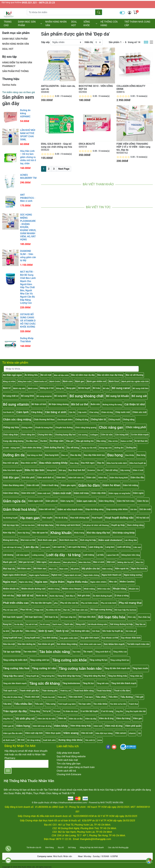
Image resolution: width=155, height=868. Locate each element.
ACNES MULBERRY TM (28, 176)
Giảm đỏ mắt (33, 485)
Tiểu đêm (113, 697)
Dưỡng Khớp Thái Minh (27, 340)
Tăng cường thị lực (98, 660)
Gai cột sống (112, 470)
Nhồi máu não (104, 589)
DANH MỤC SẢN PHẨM (30, 24)
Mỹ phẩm (75, 569)
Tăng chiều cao (120, 652)
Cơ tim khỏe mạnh (140, 435)
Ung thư (119, 711)
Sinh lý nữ (62, 631)
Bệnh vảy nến (19, 388)
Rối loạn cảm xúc (80, 610)
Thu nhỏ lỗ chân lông (13, 697)
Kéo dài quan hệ (40, 533)
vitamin (132, 733)
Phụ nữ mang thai (130, 603)
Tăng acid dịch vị (103, 652)
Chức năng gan (111, 427)
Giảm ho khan (111, 485)
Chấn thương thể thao (44, 420)
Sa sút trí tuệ (32, 624)
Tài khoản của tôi (34, 847)
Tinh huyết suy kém (67, 704)
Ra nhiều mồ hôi (53, 610)
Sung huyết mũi (32, 638)
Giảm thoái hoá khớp (20, 509)
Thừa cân (62, 697)
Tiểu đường (127, 697)
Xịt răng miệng (34, 740)
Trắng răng (35, 711)
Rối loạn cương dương (101, 610)
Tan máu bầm (30, 652)
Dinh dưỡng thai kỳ (54, 448)
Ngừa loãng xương (133, 575)
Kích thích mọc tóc (69, 540)
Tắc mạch (88, 652)
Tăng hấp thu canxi (13, 676)
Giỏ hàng (72, 847)
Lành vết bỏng (124, 547)
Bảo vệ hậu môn (61, 375)
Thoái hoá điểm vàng (84, 691)
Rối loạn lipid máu (34, 617)
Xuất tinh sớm (49, 740)
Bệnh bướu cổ (40, 381)
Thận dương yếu (50, 691)
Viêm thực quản (53, 733)
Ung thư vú (8, 719)
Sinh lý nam (46, 631)
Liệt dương (8, 555)
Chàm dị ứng (107, 412)
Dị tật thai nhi (141, 441)
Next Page (64, 169)
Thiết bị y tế (65, 691)
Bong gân (71, 388)
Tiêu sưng (51, 704)
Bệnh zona (33, 388)
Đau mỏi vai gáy (11, 463)
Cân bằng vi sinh (56, 412)
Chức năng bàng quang (86, 427)
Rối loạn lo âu (52, 617)
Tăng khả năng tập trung (69, 676)
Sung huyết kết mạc (13, 638)
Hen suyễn (47, 518)
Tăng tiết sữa (103, 683)
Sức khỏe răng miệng (67, 644)
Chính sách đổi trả (66, 771)
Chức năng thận (11, 435)
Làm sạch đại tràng (77, 547)
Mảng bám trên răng (131, 555)
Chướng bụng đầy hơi (65, 435)
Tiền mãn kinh (75, 697)
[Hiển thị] (98, 42)
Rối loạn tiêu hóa (112, 617)
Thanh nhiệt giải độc (29, 691)
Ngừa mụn (10, 582)
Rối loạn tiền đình (87, 617)
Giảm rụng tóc (67, 501)
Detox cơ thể (126, 441)
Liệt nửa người (23, 555)
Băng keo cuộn (25, 381)
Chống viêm (27, 427)
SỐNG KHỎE (90, 24)
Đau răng (74, 463)
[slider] (50, 96)
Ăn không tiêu (31, 375)
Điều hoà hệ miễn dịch (117, 463)
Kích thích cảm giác (47, 540)
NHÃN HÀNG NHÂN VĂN (56, 24)
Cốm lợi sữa (107, 435)
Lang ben (110, 547)
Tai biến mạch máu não (138, 644)
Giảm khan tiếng (11, 493)
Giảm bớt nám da (76, 477)
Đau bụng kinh (52, 455)
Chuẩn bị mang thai (44, 427)
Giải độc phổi (28, 478)
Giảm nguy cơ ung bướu (119, 493)
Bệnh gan (80, 381)
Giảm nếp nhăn (99, 493)
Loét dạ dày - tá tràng (63, 555)
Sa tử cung (45, 624)
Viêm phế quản (133, 726)
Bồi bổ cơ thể (80, 404)
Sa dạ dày (19, 624)
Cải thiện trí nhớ (135, 404)
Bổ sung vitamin (16, 404)
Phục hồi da (26, 610)
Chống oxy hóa (11, 427)
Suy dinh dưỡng (50, 638)
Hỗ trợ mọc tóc (11, 525)
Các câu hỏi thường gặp (118, 847)
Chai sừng (94, 412)
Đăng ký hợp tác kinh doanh (92, 847)
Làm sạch (45, 547)
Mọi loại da (9, 569)
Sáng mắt (80, 624)
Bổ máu (96, 388)
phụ (56, 603)
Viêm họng (23, 726)
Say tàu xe (140, 624)
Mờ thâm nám (24, 569)
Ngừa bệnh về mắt (73, 575)
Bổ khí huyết (84, 388)
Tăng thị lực (88, 683)
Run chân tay (144, 617)
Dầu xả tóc (113, 441)
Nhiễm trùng (54, 589)
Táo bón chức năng (54, 652)
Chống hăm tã (98, 419)
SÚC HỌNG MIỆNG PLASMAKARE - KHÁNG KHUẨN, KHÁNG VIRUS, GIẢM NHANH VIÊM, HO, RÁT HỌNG (28, 227)
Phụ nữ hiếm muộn (90, 603)
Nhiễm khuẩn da (11, 589)
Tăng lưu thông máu (118, 676)
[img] (130, 13)
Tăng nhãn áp (136, 676)
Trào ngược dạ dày (15, 711)
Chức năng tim (28, 435)
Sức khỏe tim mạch (114, 644)
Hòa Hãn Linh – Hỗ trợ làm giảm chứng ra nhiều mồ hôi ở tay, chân (28, 157)
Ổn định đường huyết (102, 596)
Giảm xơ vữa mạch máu (70, 509)
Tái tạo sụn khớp (12, 652)
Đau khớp (130, 455)
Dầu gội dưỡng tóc (85, 441)
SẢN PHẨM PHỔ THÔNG (15, 71)
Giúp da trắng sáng (94, 509)
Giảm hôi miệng (130, 485)
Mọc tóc (140, 562)
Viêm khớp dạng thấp (81, 726)
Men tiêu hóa (85, 562)
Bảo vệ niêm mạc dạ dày (83, 375)
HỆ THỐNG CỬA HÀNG (109, 24)
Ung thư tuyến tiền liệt (136, 711)
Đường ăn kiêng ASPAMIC (25, 113)
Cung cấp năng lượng (13, 441)
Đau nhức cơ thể (29, 463)
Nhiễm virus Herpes (72, 589)
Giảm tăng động (107, 501)
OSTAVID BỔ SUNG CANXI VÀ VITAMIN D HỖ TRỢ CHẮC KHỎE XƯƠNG (28, 321)
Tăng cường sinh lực (40, 660)
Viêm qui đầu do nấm (13, 733)
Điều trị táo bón (35, 470)
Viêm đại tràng (123, 718)
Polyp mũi (39, 610)
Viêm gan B (8, 726)
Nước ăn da (42, 596)
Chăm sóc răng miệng (17, 419)
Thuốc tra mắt (48, 697)
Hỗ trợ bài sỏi (143, 518)
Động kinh (52, 470)
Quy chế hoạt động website (71, 756)
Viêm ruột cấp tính (34, 733)
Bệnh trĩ (7, 388)
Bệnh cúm (68, 381)
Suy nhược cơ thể (110, 638)
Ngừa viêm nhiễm (98, 582)
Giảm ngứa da (14, 501)
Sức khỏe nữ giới (46, 644)
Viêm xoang (71, 733)
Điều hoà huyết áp (138, 463)
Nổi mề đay (8, 596)
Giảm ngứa (138, 493)
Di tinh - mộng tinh (11, 448)
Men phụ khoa (70, 562)
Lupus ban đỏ (113, 555)
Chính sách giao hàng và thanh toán (76, 767)
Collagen (94, 435)
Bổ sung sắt (139, 396)
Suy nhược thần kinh (131, 638)
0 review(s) (67, 96)
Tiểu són (39, 704)
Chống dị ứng (82, 420)
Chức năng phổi (136, 427)
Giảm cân (91, 478)
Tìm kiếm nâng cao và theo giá (19, 92)
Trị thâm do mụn (70, 711)
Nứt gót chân (84, 596)
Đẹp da (101, 463)
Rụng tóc (7, 624)
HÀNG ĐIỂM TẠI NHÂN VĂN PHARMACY (17, 64)
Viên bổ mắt (87, 733)
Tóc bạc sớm (85, 704)
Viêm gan (138, 718)
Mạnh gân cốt (10, 562)
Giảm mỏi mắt (62, 493)
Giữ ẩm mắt (145, 509)
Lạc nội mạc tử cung (12, 547)
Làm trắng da (96, 547)
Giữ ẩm (134, 509)
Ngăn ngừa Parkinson (39, 575)
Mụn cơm (64, 569)
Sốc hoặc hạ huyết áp (113, 631)
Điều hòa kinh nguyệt (13, 470)
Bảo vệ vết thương (134, 375)
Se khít (6, 631)
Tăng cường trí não (44, 668)
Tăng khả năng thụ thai (94, 676)
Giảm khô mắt (28, 493)
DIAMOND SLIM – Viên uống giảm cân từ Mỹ (28, 256)
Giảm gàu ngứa (68, 485)
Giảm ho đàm (89, 485)
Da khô (44, 441)
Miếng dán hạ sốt (125, 562)
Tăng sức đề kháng (45, 683)
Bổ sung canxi (121, 388)
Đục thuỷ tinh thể (77, 470)
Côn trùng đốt (122, 435)
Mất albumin (55, 562)
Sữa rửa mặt (9, 644)
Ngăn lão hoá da (139, 569)
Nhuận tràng (119, 589)
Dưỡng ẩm (131, 448)
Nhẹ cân (113, 582)
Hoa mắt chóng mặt (80, 518)
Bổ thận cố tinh (39, 404)
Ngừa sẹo (41, 582)
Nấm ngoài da (122, 569)
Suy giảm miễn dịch (69, 638)
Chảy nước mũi (123, 412)
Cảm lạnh (23, 412)
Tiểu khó (7, 704)
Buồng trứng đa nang (112, 404)
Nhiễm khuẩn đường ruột (33, 589)
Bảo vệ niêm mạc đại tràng (110, 375)
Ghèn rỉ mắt (138, 470)
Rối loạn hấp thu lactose (125, 610)
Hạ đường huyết (10, 518)
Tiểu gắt (139, 697)
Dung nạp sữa (105, 448)
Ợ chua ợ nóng (122, 596)
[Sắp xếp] (67, 42)
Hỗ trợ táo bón (28, 525)
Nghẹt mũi (57, 575)
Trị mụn (57, 711)
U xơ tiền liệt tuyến (90, 711)
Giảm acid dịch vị (45, 478)
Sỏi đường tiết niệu (80, 631)
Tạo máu (77, 652)
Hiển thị (89, 42)
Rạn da (67, 610)
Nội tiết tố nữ (25, 595)
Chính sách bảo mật (67, 760)
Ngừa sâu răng (26, 582)
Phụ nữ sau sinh (10, 610)
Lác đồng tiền (131, 540)
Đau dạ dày (76, 455)
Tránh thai (133, 704)
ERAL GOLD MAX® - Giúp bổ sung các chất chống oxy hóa (57, 145)
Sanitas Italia (9, 85)
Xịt (139, 733)
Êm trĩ (100, 470)
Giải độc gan (11, 477)
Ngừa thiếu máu (77, 582)
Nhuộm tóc (134, 589)
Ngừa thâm (57, 582)
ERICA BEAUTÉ (87, 144)
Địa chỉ (61, 847)
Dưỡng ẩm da (14, 455)
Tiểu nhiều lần (23, 704)
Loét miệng (89, 555)
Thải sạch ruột (10, 691)
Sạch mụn (57, 624)
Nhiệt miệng (89, 589)
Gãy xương (125, 470)
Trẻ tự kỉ (47, 711)
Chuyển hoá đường (64, 427)
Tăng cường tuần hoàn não (80, 668)
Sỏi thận (96, 631)
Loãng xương (38, 555)
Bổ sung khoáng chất (86, 396)
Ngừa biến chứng (91, 575)
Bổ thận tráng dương (59, 404)
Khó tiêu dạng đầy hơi (98, 533)
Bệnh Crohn (55, 381)
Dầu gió (70, 441)
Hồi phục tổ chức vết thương (96, 525)
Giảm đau (103, 477)
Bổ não (106, 388)
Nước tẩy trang (57, 596)
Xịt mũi (21, 740)
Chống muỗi (114, 420)
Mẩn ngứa (41, 562)
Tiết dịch (89, 697)
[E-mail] (26, 764)
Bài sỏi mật (46, 375)
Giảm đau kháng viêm (13, 485)
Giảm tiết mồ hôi (47, 509)
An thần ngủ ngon (12, 375)
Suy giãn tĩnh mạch (90, 638)
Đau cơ (65, 455)
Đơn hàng (50, 847)
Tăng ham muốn (140, 668)
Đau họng (115, 455)
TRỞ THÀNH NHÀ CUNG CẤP (137, 24)
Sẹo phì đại (17, 631)
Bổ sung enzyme (44, 396)
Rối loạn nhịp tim (69, 617)
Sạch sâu (69, 624)
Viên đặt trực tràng (104, 733)
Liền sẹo (137, 547)
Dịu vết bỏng (73, 448)
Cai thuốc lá (8, 412)
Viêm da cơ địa (76, 719)
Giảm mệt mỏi (44, 493)
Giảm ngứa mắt (35, 501)
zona (100, 740)
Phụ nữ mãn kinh (109, 603)
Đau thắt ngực (88, 463)
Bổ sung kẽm (61, 396)
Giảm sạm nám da (86, 501)
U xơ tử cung (107, 711)
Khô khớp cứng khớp (124, 533)
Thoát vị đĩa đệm (122, 691)
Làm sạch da (59, 547)
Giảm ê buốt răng (50, 485)
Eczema (91, 470)
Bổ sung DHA (28, 396)
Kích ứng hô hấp (88, 540)
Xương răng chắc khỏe (70, 740)
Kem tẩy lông (24, 533)
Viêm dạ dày (91, 719)
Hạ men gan (30, 518)
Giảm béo (61, 478)
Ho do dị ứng (61, 518)
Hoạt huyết (97, 518)
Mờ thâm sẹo (40, 569)
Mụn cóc (53, 569)
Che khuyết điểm (65, 420)
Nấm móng (107, 569)
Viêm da (62, 718)
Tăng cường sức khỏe (69, 660)
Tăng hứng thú (48, 676)
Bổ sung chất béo (141, 388)
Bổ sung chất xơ (11, 396)
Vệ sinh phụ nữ (25, 718)
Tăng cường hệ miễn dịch (15, 660)
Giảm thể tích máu (126, 501)
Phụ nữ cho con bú (69, 603)
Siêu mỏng (31, 631)
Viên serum (121, 733)
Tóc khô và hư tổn (118, 704)
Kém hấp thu (9, 533)
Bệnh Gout (114, 381)
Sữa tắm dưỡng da (26, 644)
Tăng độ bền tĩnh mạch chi (117, 668)
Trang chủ (8, 24)
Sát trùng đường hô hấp (121, 624)
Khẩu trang (79, 533)
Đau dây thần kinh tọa (94, 455)
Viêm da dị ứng (106, 718)
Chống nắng (129, 420)
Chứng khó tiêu (45, 435)
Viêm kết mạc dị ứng (42, 726)
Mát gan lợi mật (26, 562)
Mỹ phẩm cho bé (91, 569)
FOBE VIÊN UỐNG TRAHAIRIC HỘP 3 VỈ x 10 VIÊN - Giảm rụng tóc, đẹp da (133, 147)
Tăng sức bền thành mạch (15, 683)
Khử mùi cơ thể (28, 540)
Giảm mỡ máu (81, 493)
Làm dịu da (31, 547)
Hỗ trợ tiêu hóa (45, 525)
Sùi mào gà (131, 631)
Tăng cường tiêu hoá (16, 668)
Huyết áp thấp (118, 525)
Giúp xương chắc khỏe (117, 509)
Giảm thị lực (143, 501)
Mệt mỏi (111, 562)
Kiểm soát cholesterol (110, 540)
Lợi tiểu (100, 555)
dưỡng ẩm (119, 448)
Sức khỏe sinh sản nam (90, 644)
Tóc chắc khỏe (100, 704)
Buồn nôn (95, 404)
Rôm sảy (132, 617)
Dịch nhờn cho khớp (32, 448)
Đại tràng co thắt (35, 455)
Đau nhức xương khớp (54, 463)
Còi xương (83, 435)
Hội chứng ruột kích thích (68, 525)
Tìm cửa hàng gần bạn (69, 764)
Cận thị (72, 412)
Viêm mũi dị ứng (114, 726)
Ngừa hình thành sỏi (111, 575)
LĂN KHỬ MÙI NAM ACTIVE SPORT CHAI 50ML (28, 135)
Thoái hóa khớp (104, 691)
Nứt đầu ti (71, 596)
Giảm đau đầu (137, 478)
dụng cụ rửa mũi (89, 448)
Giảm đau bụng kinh (119, 477)
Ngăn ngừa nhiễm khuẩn (15, 575)
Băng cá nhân (9, 381)
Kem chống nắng (136, 525)
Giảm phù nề (52, 501)
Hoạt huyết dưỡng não (119, 518)
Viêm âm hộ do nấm (46, 719)
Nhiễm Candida (127, 582)
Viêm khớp (61, 726)
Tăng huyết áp (32, 676)
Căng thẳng (37, 412)
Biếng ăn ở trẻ (47, 388)
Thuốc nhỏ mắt (32, 697)
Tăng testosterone (71, 683)
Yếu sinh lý (90, 740)
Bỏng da (60, 388)
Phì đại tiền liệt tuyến (41, 603)
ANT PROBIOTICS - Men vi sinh (28, 198)
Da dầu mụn (32, 441)
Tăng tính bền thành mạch (124, 683)
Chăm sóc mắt (139, 412)
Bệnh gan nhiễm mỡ (97, 381)
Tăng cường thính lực (120, 660)
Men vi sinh (99, 562)
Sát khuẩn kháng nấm (98, 624)
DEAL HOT (74, 24)
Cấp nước (82, 412)
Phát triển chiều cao (16, 603)
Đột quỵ (62, 470)
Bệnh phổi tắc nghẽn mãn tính (135, 381)
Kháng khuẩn (61, 533)
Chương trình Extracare (69, 774)
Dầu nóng (101, 441)
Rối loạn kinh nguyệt (13, 617)
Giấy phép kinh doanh (68, 753)
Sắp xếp (45, 42)
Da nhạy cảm (57, 441)
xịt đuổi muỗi (9, 740)
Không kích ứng (10, 540)
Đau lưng (141, 455)
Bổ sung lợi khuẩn (118, 396)
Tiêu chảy (101, 697)
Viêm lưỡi (98, 726)
